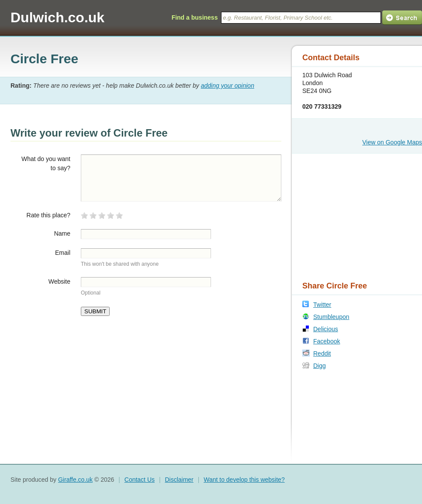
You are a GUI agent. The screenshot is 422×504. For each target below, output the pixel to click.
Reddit (322, 353)
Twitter (322, 305)
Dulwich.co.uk (57, 17)
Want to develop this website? (244, 480)
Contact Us (140, 480)
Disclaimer (179, 480)
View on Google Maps (392, 142)
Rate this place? (48, 215)
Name (62, 233)
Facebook (327, 341)
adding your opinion (228, 86)
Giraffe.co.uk (75, 480)
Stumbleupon (331, 317)
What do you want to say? (46, 163)
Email (63, 253)
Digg (320, 366)
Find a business (195, 17)
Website (59, 281)
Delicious (326, 329)
